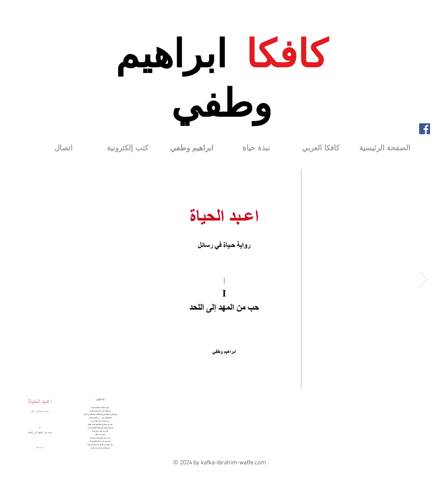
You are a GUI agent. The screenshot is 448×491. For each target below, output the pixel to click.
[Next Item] (423, 279)
